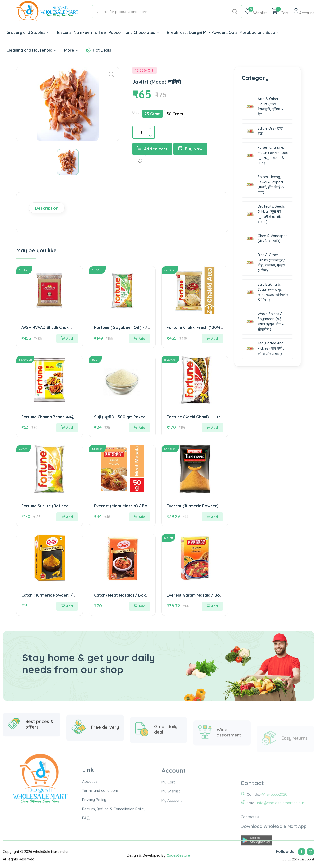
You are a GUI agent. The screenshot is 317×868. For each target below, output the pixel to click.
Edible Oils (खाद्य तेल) (264, 131)
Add (67, 339)
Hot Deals (102, 50)
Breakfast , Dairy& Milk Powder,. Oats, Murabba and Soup (223, 32)
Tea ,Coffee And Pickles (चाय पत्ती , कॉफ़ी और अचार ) (265, 348)
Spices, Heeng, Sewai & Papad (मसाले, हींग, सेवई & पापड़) (265, 185)
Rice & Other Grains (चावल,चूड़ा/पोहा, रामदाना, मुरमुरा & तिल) (266, 263)
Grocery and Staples (28, 32)
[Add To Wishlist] (140, 161)
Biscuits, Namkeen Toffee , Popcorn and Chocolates (108, 32)
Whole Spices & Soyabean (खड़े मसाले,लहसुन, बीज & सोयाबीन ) (266, 322)
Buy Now (190, 149)
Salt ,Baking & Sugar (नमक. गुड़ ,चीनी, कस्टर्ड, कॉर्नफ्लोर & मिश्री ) (267, 292)
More (71, 50)
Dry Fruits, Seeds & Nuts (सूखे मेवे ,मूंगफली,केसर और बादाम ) (266, 214)
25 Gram (153, 114)
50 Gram (175, 114)
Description (47, 208)
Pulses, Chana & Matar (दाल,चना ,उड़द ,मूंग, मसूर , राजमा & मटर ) (267, 155)
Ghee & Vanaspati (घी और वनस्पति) (267, 238)
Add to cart (152, 149)
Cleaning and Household (31, 50)
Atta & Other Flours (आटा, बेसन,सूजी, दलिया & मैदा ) (265, 107)
